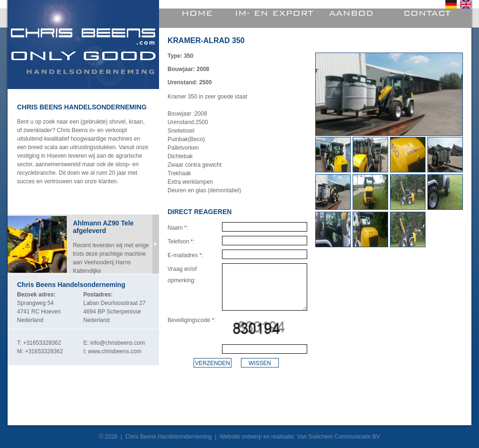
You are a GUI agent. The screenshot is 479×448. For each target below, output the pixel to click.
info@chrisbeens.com (118, 343)
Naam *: (178, 228)
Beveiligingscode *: (191, 320)
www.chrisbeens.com (115, 351)
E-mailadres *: (185, 255)
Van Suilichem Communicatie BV (339, 437)
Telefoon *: (181, 242)
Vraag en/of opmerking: (182, 275)
